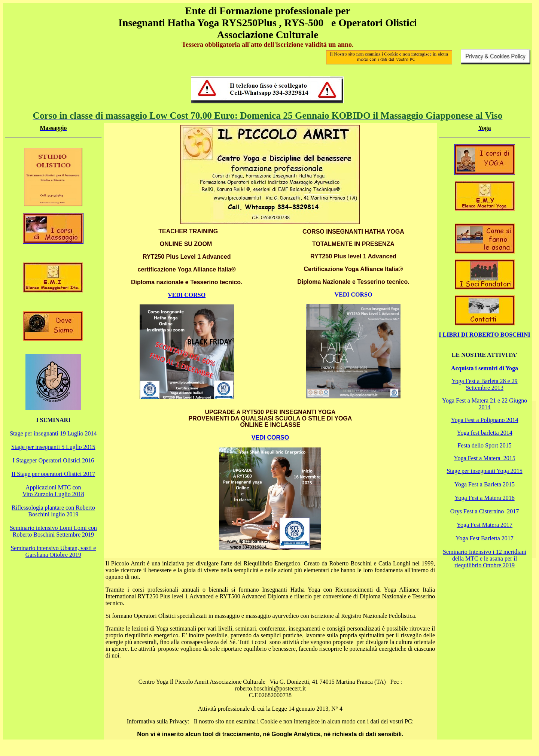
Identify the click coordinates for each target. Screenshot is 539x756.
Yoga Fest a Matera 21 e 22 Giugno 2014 (485, 404)
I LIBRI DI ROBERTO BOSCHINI (485, 335)
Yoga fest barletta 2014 (485, 433)
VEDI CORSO (187, 295)
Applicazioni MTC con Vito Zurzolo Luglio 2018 (53, 491)
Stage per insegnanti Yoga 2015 (484, 471)
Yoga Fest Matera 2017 (485, 525)
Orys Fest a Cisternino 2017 (485, 511)
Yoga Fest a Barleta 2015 (485, 484)
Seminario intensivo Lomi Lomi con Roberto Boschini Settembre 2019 (53, 531)
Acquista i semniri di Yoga (485, 368)
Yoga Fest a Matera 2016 (485, 498)
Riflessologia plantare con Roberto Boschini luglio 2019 (53, 511)
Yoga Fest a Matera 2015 (485, 458)
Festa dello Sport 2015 (484, 445)
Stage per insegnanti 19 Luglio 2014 (53, 433)
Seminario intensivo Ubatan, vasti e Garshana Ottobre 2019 (53, 551)
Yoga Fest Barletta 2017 (484, 538)
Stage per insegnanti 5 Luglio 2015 (53, 447)
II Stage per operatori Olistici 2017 (54, 474)
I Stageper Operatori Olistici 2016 (54, 460)
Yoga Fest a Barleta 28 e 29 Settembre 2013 (485, 384)
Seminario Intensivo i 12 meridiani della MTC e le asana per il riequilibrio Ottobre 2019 (485, 558)
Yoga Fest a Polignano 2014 (485, 420)
